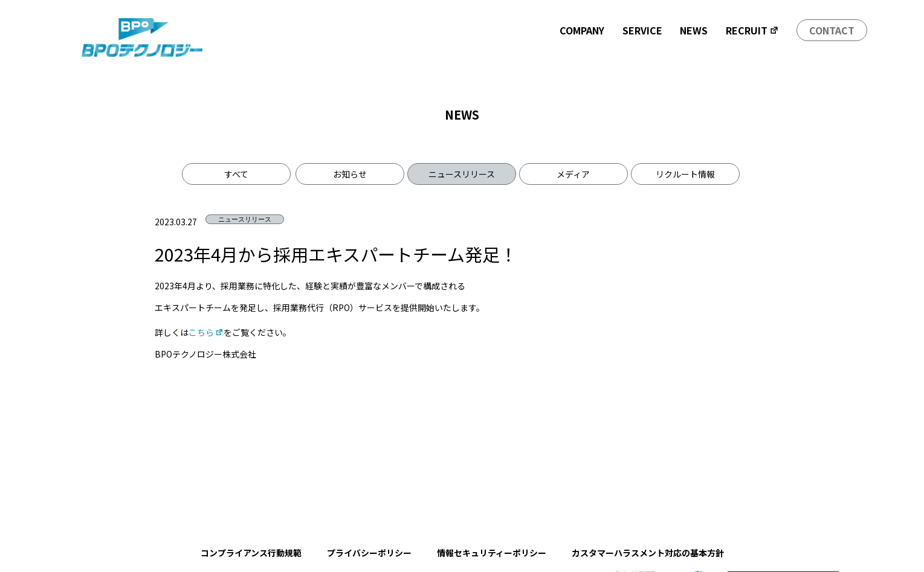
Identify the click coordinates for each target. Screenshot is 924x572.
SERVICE (642, 30)
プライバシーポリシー (369, 553)
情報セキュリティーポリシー (492, 553)
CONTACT (832, 30)
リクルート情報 (685, 174)
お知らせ (350, 174)
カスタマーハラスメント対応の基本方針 (648, 553)
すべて (236, 174)
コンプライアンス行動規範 (251, 553)
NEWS (694, 30)
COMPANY (582, 30)
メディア (573, 174)
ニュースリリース (462, 174)
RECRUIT (752, 30)
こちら (206, 332)
